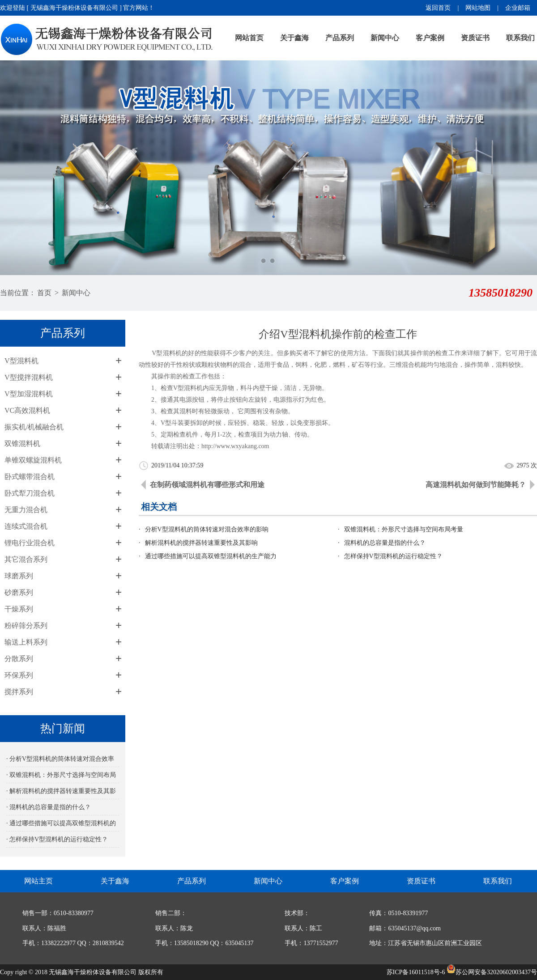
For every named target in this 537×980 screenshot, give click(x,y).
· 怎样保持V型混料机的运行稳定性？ (57, 839)
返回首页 (438, 8)
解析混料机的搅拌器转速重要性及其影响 (201, 543)
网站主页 (38, 881)
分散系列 (19, 659)
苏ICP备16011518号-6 (416, 972)
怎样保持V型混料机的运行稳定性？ (393, 556)
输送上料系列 (26, 642)
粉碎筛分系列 (26, 626)
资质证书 (475, 38)
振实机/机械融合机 (34, 427)
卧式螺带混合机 (30, 477)
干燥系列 (19, 609)
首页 (44, 293)
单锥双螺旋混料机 (33, 460)
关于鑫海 (294, 38)
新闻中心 (385, 38)
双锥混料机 (22, 443)
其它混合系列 (26, 559)
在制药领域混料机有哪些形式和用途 (207, 485)
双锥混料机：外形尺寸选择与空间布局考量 (404, 529)
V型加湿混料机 (29, 394)
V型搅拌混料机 (29, 377)
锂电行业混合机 (30, 543)
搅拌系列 (19, 692)
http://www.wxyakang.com (235, 446)
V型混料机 (21, 361)
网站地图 (478, 8)
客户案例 (430, 38)
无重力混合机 (26, 510)
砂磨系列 (19, 592)
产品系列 (340, 38)
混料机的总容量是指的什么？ (385, 543)
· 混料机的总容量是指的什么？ (49, 807)
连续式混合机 (26, 526)
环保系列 (19, 675)
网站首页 (249, 38)
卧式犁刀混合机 (30, 493)
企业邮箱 (518, 8)
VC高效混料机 (27, 410)
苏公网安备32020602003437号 (492, 972)
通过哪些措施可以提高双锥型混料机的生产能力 (211, 556)
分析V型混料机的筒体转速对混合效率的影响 (207, 529)
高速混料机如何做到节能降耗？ (476, 485)
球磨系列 (19, 576)
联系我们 (520, 38)
